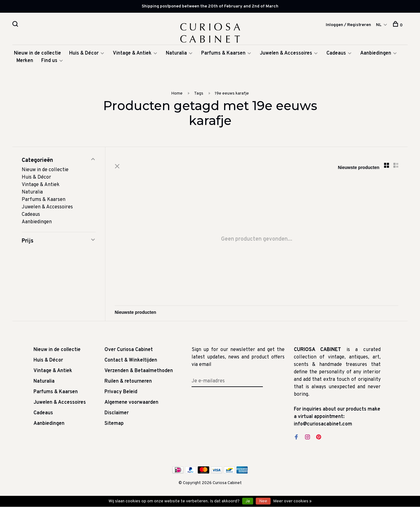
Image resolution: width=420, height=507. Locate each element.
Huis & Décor (84, 53)
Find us (49, 61)
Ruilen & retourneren (128, 381)
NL (379, 25)
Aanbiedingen (376, 53)
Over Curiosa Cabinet (129, 350)
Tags (199, 93)
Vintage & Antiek (132, 53)
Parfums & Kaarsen (223, 53)
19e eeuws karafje (232, 93)
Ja (248, 501)
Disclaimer (117, 413)
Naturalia (177, 53)
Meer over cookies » (292, 501)
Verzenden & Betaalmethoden (139, 371)
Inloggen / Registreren (348, 25)
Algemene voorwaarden (131, 402)
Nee (263, 501)
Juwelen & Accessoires (286, 53)
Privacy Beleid (121, 392)
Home (177, 93)
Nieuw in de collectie (38, 53)
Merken (25, 61)
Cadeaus (336, 53)
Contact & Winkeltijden (131, 360)
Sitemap (114, 424)
